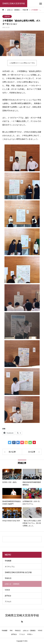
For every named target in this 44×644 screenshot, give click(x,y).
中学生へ (30, 634)
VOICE (7, 590)
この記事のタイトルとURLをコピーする (22, 63)
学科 (11, 631)
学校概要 (8, 561)
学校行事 (7, 16)
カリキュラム (10, 567)
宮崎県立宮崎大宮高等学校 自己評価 (18, 572)
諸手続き (8, 596)
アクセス (8, 602)
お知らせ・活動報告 (29, 631)
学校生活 (8, 578)
